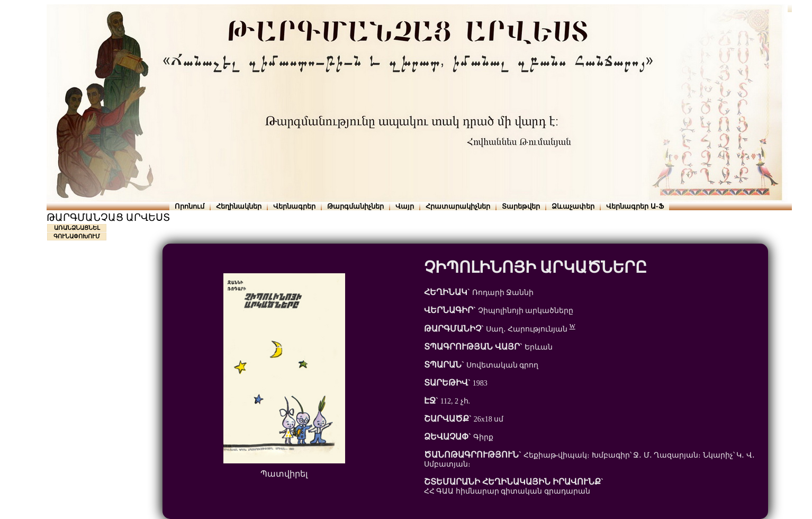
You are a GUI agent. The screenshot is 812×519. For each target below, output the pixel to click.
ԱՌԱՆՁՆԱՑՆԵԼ (77, 228)
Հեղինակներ (239, 206)
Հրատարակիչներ (458, 206)
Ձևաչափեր (573, 206)
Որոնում (190, 206)
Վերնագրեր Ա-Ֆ (635, 206)
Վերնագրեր (294, 206)
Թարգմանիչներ (355, 206)
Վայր (405, 206)
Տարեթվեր (521, 206)
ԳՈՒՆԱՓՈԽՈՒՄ (77, 236)
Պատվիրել (284, 474)
